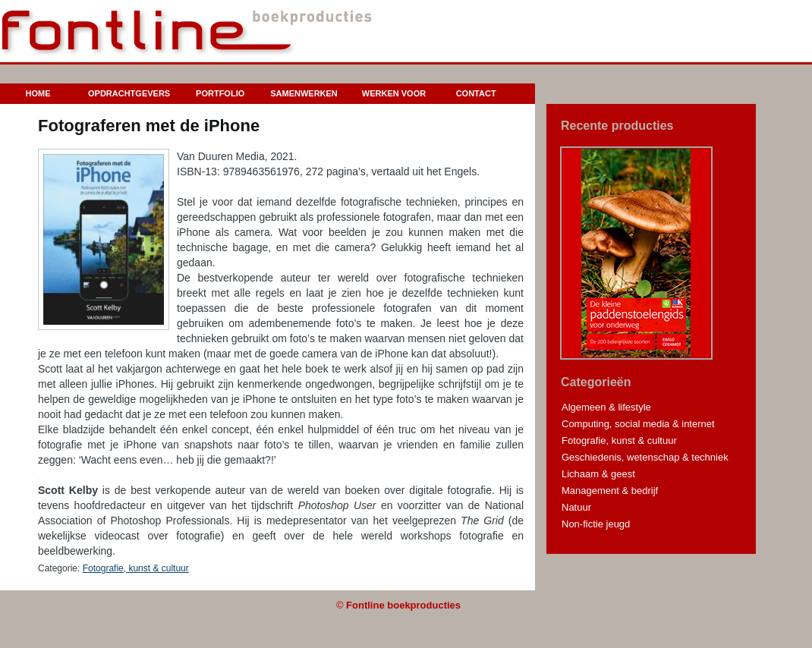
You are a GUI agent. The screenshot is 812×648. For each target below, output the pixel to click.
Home (38, 93)
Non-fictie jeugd (596, 524)
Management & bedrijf (610, 491)
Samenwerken (304, 93)
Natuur (576, 507)
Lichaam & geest (598, 474)
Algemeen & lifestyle (606, 407)
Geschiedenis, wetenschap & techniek (645, 457)
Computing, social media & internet (638, 424)
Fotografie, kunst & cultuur (136, 568)
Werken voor (394, 93)
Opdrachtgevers (129, 93)
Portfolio (220, 93)
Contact (476, 93)
